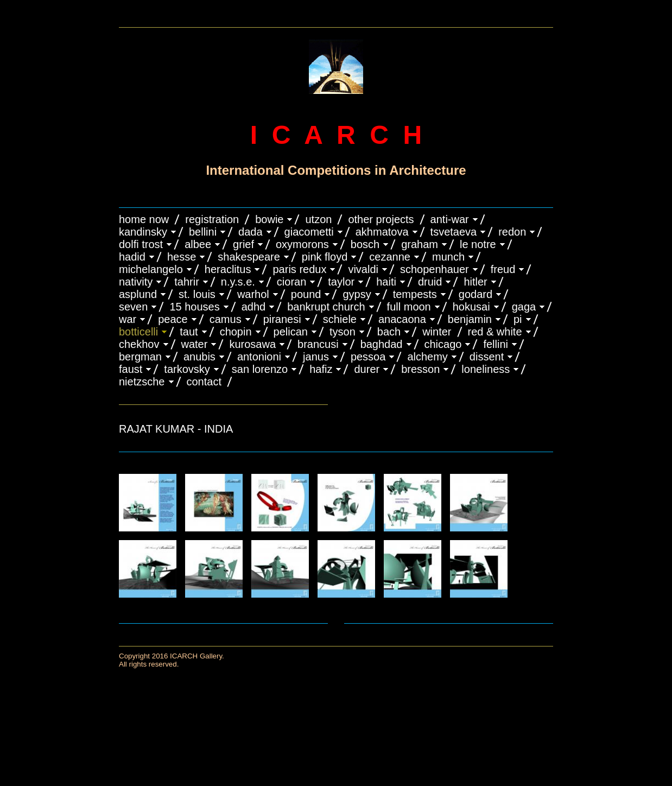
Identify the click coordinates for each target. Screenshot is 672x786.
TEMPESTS (415, 294)
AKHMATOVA (382, 232)
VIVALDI (363, 269)
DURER (367, 369)
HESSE (182, 257)
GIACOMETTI (309, 232)
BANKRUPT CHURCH (326, 307)
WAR (128, 319)
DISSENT (487, 357)
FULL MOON (409, 307)
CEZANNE (390, 257)
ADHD (254, 307)
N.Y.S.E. (238, 282)
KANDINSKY (143, 232)
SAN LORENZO (260, 369)
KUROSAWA (252, 344)
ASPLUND (138, 294)
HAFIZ (321, 369)
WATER (195, 344)
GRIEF (243, 244)
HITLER (475, 282)
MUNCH (448, 257)
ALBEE (198, 244)
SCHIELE (340, 319)
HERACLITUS (228, 269)
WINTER (437, 332)
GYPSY (357, 294)
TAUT (189, 332)
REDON (512, 232)
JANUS (316, 357)
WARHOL (253, 294)
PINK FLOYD (325, 257)
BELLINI (203, 232)
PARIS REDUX (299, 269)
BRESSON (420, 369)
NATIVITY (136, 282)
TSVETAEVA (454, 232)
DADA (251, 232)
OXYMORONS (302, 244)
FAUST (131, 369)
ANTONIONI (259, 357)
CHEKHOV (139, 344)
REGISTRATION (212, 219)
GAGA (524, 307)
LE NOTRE (478, 244)
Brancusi (318, 344)
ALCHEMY (427, 357)
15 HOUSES (194, 307)
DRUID (430, 282)
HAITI (386, 282)
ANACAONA (402, 319)
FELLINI (496, 344)
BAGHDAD (382, 344)
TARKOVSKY (187, 369)
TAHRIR (187, 282)
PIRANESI (282, 319)
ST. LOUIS (197, 294)
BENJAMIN (470, 319)
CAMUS (226, 319)
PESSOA (368, 357)
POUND (306, 294)
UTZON (318, 219)
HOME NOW (144, 219)
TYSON (343, 332)
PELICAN (291, 332)
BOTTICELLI (138, 332)
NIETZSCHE (142, 382)
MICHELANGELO (151, 269)
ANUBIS (199, 357)
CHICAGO (443, 344)
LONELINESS (486, 369)
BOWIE (269, 219)
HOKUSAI (471, 307)
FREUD (503, 269)
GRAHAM (420, 244)
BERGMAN (140, 357)
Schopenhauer (435, 269)
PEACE (173, 319)
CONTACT (204, 382)
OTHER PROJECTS (381, 219)
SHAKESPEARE (249, 257)
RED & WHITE (495, 332)
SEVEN (133, 307)
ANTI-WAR (450, 219)
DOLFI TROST (141, 244)
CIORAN (291, 282)
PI (518, 319)
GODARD (476, 294)
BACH (389, 332)
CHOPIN (236, 332)
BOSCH (365, 244)
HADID (132, 257)
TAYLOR (341, 282)
